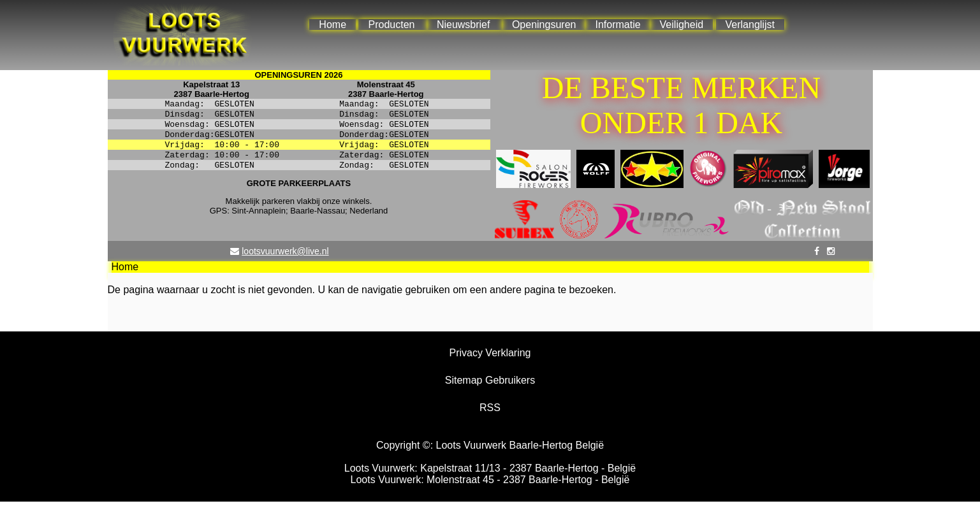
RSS (490, 409)
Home (333, 25)
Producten (391, 25)
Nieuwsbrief (464, 25)
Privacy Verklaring (490, 354)
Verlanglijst (750, 25)
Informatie (618, 25)
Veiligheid (682, 25)
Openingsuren (544, 25)
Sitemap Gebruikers (490, 381)
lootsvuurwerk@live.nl (285, 252)
